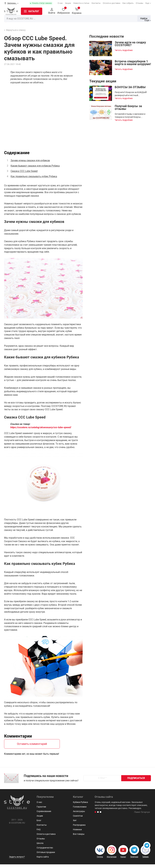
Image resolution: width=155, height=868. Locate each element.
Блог (39, 824)
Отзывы (139, 3)
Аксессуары (79, 815)
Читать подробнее (124, 50)
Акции (68, 3)
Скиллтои (78, 819)
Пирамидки (116, 20)
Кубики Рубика (63, 20)
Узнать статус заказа (42, 3)
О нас (60, 3)
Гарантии (41, 810)
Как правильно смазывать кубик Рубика (34, 177)
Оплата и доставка (111, 3)
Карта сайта (43, 860)
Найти (108, 11)
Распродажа (17, 20)
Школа (40, 847)
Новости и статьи (81, 3)
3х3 (85, 20)
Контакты (96, 3)
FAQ (39, 833)
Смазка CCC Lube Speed (24, 171)
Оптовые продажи (46, 856)
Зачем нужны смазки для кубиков (30, 160)
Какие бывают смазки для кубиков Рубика (35, 166)
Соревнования (44, 815)
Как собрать (128, 3)
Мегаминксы (134, 20)
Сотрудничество (45, 851)
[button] (95, 816)
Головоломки (98, 20)
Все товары (79, 838)
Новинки (39, 20)
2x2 (77, 20)
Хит (75, 824)
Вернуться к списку (15, 30)
